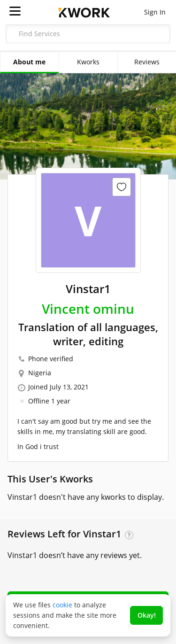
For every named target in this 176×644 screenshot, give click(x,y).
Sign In (155, 12)
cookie (62, 605)
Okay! (147, 615)
